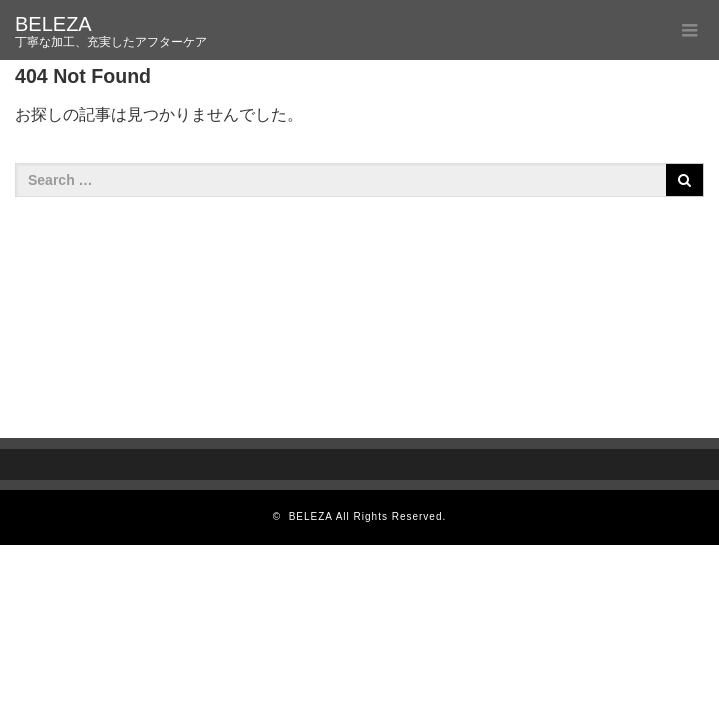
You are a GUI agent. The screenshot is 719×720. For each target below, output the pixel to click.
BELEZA (53, 24)
